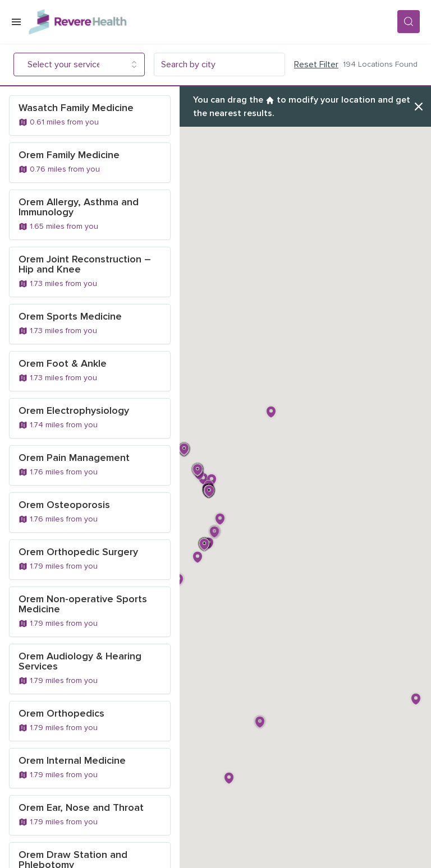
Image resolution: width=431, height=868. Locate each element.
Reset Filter (316, 64)
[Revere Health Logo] (213, 22)
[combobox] (71, 64)
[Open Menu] (16, 22)
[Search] (409, 22)
